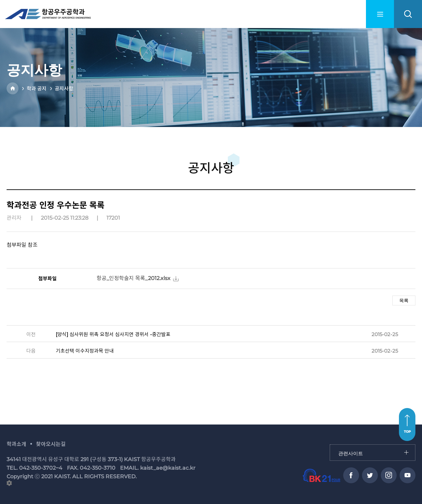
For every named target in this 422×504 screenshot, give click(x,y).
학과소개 (16, 444)
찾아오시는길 (51, 444)
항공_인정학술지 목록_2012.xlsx (134, 278)
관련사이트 (330, 445)
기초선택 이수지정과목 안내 (85, 351)
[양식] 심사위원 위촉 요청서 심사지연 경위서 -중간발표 (113, 334)
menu (380, 14)
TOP (407, 432)
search (408, 14)
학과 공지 (37, 89)
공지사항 (64, 89)
